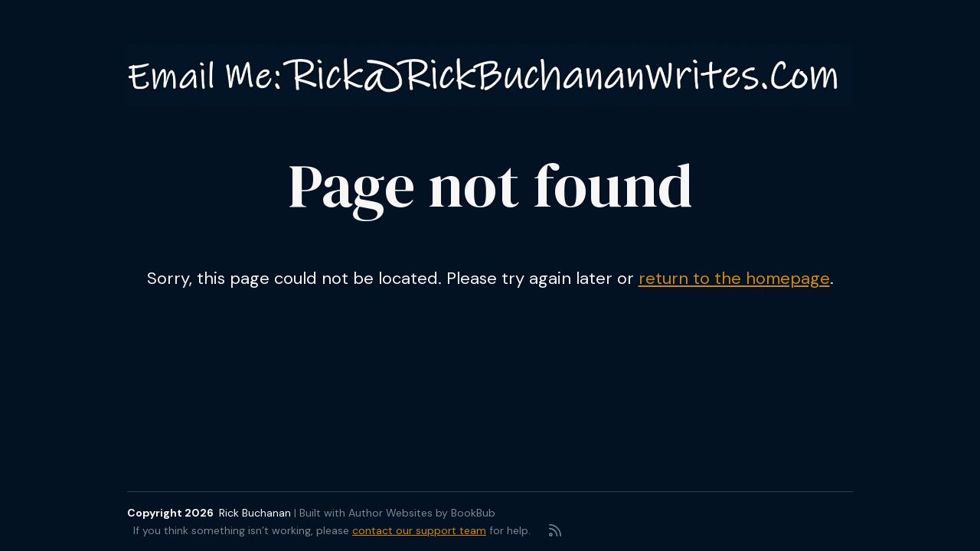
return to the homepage (734, 278)
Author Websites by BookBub (422, 513)
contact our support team (419, 530)
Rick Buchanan (255, 513)
